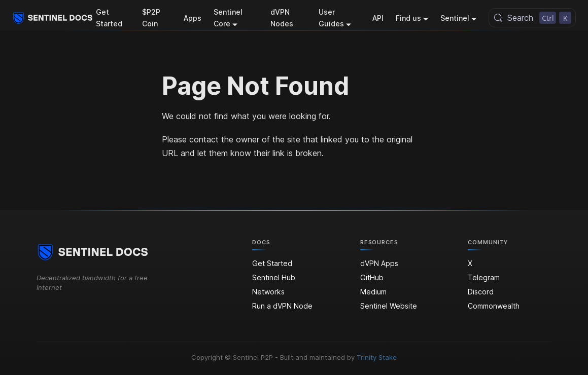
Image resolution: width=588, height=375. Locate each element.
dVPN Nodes (282, 18)
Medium (373, 292)
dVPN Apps (379, 263)
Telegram (484, 277)
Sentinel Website (389, 306)
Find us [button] (408, 18)
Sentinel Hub (274, 277)
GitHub (372, 277)
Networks (268, 292)
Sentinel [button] (455, 18)
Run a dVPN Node (282, 306)
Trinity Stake (377, 357)
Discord (481, 292)
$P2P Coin (151, 18)
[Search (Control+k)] (532, 18)
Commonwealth (494, 306)
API (378, 18)
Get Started (109, 18)
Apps (193, 18)
